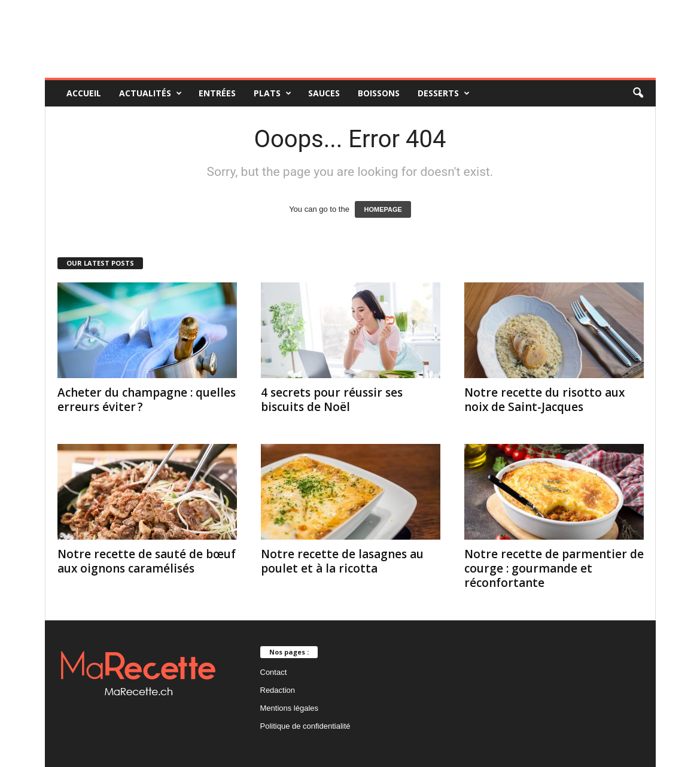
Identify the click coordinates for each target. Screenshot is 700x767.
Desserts (444, 93)
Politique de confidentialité (305, 726)
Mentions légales (290, 708)
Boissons (379, 93)
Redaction (278, 690)
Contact (274, 672)
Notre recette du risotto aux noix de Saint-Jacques (544, 400)
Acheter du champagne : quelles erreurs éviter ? (147, 400)
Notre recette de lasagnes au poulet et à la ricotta (342, 561)
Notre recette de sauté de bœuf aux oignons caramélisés (147, 561)
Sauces (324, 93)
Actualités (150, 93)
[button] (638, 93)
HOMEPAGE (383, 209)
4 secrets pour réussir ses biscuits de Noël (332, 400)
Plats (273, 93)
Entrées (217, 93)
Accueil (84, 93)
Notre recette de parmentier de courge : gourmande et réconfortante (554, 568)
